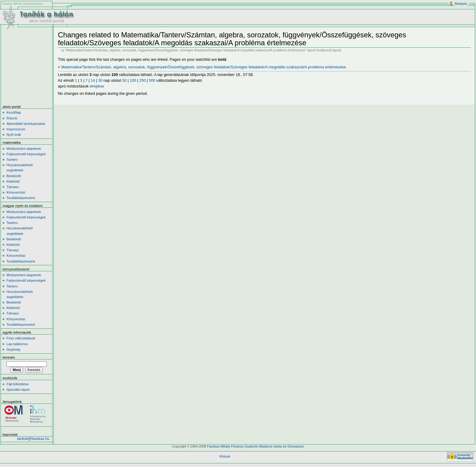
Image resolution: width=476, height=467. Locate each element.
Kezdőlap (14, 112)
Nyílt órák (14, 135)
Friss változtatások (21, 338)
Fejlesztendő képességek (26, 154)
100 (133, 81)
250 (143, 81)
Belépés (461, 4)
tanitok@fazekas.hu (33, 439)
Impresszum (16, 129)
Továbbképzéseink (21, 198)
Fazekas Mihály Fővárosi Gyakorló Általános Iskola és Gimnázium (255, 446)
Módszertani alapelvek (24, 149)
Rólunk (12, 118)
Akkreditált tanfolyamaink (26, 124)
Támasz (13, 187)
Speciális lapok (18, 390)
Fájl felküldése (17, 384)
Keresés (9, 357)
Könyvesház (16, 192)
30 (100, 81)
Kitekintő (13, 181)
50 (124, 81)
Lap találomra (17, 344)
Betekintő (14, 176)
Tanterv (12, 160)
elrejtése (97, 86)
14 (93, 81)
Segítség (13, 349)
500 (152, 81)
